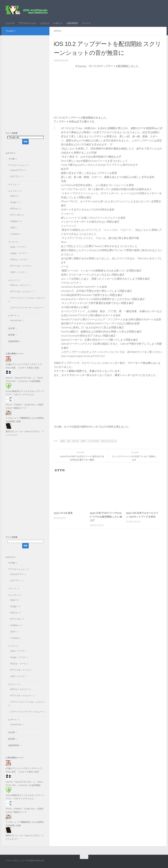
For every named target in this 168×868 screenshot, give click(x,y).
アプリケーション (28, 23)
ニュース (10, 23)
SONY (13, 228)
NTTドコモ (15, 215)
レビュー (45, 23)
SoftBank (14, 221)
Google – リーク (18, 253)
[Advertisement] (25, 82)
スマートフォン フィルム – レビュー (28, 298)
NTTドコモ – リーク (20, 266)
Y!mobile (14, 234)
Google (13, 202)
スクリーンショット (109, 441)
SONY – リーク (17, 272)
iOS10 (83, 441)
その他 (11, 159)
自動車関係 (72, 23)
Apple (57, 31)
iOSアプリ (15, 177)
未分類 (11, 328)
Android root (16, 320)
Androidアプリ (17, 170)
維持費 (11, 335)
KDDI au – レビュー (19, 285)
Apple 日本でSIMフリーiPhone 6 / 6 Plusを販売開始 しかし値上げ (106, 517)
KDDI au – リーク (18, 260)
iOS (68, 441)
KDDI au (14, 209)
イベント (86, 23)
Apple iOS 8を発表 (63, 513)
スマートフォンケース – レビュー (26, 308)
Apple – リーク (17, 247)
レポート (58, 23)
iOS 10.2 (75, 441)
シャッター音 (93, 441)
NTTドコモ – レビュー (21, 291)
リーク (11, 242)
